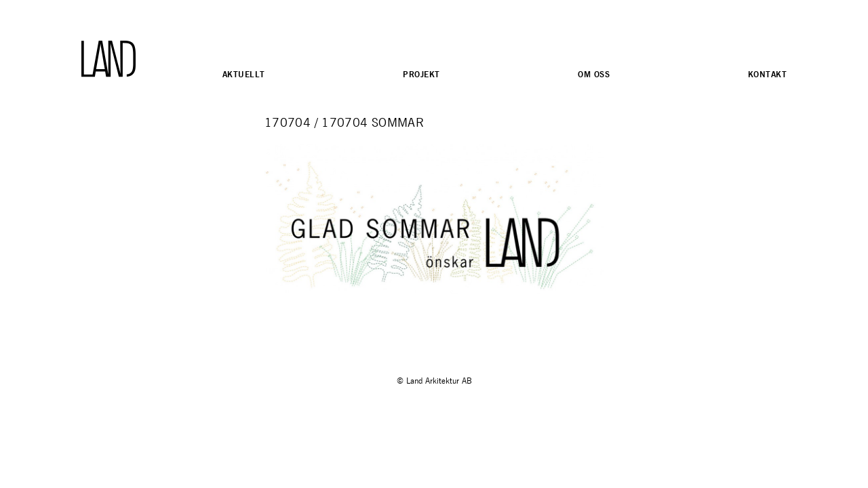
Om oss (594, 74)
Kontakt (767, 74)
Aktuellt (243, 74)
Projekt (421, 74)
